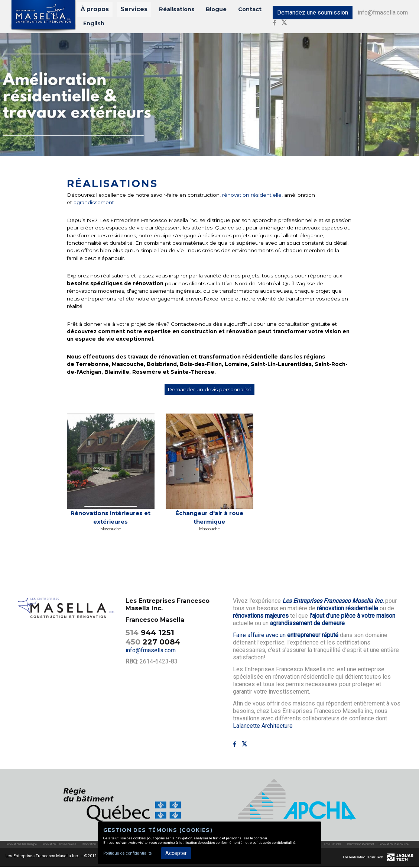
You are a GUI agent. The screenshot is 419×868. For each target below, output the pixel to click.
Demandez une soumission (307, 13)
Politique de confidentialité (128, 853)
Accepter (176, 853)
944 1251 (150, 634)
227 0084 (153, 643)
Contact (238, 10)
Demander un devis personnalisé (209, 391)
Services (131, 10)
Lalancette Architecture (263, 727)
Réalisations (170, 10)
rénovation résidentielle (252, 196)
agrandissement (93, 204)
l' (352, 617)
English (94, 24)
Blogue (207, 10)
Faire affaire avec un (286, 636)
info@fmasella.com (378, 13)
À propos (96, 10)
